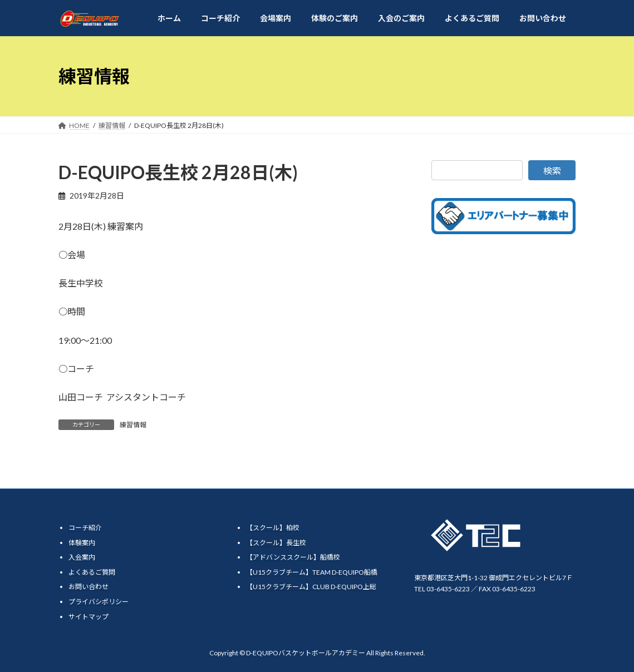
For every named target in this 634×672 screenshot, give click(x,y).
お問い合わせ (89, 587)
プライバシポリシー (99, 602)
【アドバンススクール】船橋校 (293, 557)
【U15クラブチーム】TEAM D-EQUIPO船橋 (312, 572)
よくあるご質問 (92, 572)
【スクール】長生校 (276, 543)
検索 (552, 171)
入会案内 (82, 557)
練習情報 (133, 425)
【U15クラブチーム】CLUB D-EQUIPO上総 (311, 587)
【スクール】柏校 (273, 528)
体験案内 (82, 543)
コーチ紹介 (85, 528)
